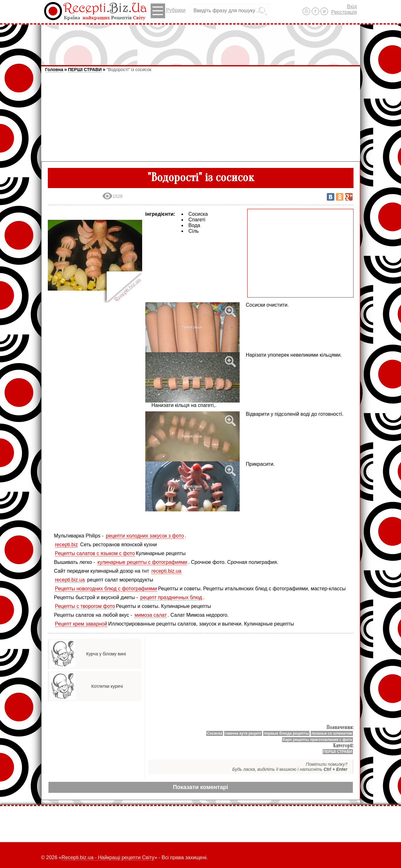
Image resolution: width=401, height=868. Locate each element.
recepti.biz (67, 545)
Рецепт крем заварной (81, 624)
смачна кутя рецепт (243, 733)
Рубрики (168, 11)
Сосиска (215, 733)
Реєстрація (344, 12)
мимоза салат (151, 615)
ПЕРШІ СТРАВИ (85, 70)
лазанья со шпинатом (332, 733)
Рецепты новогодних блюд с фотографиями (106, 589)
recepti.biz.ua (166, 571)
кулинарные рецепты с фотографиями (142, 562)
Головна (54, 70)
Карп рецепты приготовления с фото (317, 740)
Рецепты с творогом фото (85, 606)
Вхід (352, 6)
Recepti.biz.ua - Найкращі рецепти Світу (108, 857)
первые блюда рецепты (286, 733)
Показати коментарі (200, 787)
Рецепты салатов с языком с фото (95, 553)
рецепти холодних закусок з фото (145, 536)
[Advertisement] (201, 42)
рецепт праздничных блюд (171, 597)
